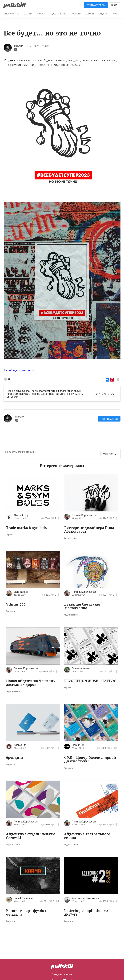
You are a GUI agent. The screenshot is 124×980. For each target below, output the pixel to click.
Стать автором (96, 5)
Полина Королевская (84, 515)
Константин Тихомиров (85, 898)
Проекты (41, 14)
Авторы (90, 14)
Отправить (110, 454)
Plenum (76, 745)
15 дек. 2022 (32, 46)
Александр (20, 745)
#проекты (11, 534)
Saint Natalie (21, 592)
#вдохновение (71, 538)
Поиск (115, 14)
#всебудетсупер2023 (19, 370)
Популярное (12, 14)
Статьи (28, 14)
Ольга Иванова (81, 668)
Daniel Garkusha (23, 898)
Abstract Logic (22, 515)
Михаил (19, 46)
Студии (103, 14)
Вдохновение (59, 14)
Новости (76, 14)
